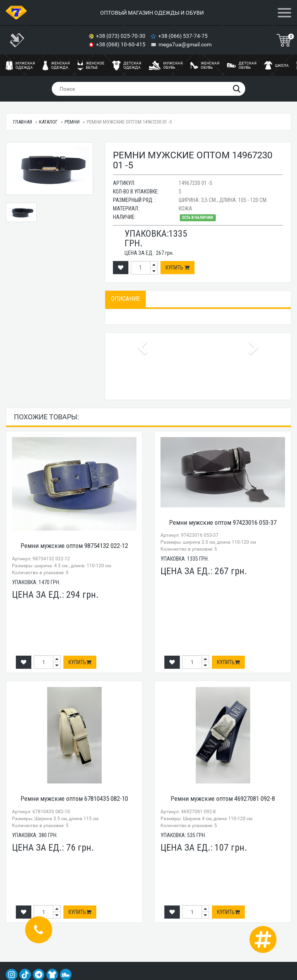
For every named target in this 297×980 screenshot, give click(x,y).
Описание (125, 299)
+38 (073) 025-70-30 (121, 36)
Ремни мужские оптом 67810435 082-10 (74, 799)
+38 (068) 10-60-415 (121, 44)
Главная (23, 122)
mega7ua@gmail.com (185, 44)
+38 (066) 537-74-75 (183, 36)
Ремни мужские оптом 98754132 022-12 (74, 546)
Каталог (48, 122)
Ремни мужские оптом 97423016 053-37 (223, 522)
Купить (178, 268)
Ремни (72, 122)
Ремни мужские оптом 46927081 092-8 (223, 799)
